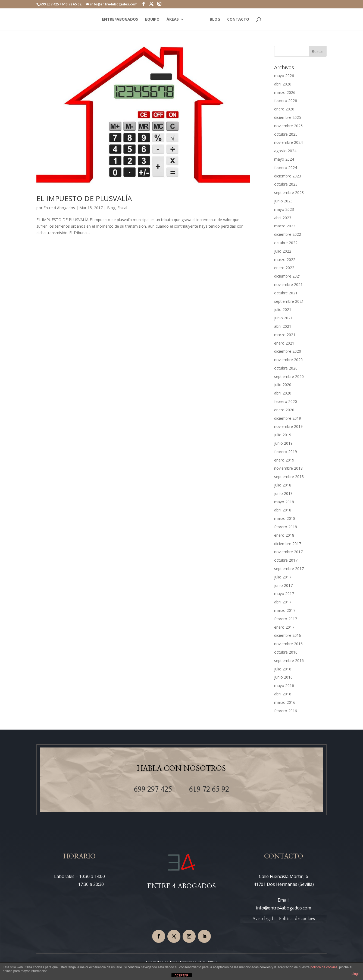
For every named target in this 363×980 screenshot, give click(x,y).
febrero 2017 (286, 619)
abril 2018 (283, 510)
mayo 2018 (284, 502)
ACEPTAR (181, 975)
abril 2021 (283, 326)
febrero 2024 (286, 168)
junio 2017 (283, 585)
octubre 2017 (286, 560)
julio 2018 (283, 485)
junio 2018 (283, 493)
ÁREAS (172, 20)
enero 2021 (284, 343)
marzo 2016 (285, 702)
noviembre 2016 (288, 644)
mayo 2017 (284, 594)
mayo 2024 (284, 159)
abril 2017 (283, 602)
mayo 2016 (284, 685)
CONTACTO (239, 20)
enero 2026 (284, 109)
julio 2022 (283, 251)
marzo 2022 (285, 260)
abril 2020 (283, 393)
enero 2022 (284, 268)
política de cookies (324, 967)
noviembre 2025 (288, 126)
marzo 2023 (285, 226)
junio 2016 (283, 677)
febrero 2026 (286, 101)
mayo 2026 (284, 76)
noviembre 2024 (288, 142)
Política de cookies (297, 919)
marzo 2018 (285, 518)
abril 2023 (283, 218)
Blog (111, 208)
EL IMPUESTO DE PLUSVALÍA (84, 198)
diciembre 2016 (288, 635)
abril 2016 (283, 694)
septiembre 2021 (289, 301)
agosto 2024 (285, 151)
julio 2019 (283, 435)
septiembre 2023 (289, 192)
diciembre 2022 (288, 234)
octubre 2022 (286, 243)
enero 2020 (284, 410)
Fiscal (122, 208)
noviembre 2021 (288, 284)
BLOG (216, 20)
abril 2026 (283, 84)
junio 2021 (283, 318)
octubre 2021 (286, 293)
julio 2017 (283, 577)
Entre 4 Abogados (59, 208)
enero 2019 (284, 460)
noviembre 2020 (288, 360)
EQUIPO (151, 20)
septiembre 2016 (289, 661)
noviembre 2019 (288, 426)
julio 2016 (283, 669)
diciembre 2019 (288, 418)
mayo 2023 (284, 209)
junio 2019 (283, 443)
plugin (356, 974)
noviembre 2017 (288, 552)
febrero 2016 (286, 711)
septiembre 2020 (289, 376)
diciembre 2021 (288, 276)
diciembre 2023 (288, 176)
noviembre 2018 (288, 468)
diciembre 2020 (288, 351)
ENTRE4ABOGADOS (119, 20)
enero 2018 (284, 535)
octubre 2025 (286, 134)
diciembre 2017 (288, 544)
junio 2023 (283, 201)
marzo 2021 (285, 335)
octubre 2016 (286, 652)
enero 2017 (284, 627)
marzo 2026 (285, 92)
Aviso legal (263, 919)
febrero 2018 (286, 527)
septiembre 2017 (289, 569)
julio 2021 (283, 309)
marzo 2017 (285, 610)
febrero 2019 (286, 452)
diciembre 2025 (288, 117)
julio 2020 (283, 385)
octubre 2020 (286, 368)
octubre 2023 (286, 184)
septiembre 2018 (289, 477)
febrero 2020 (286, 401)
